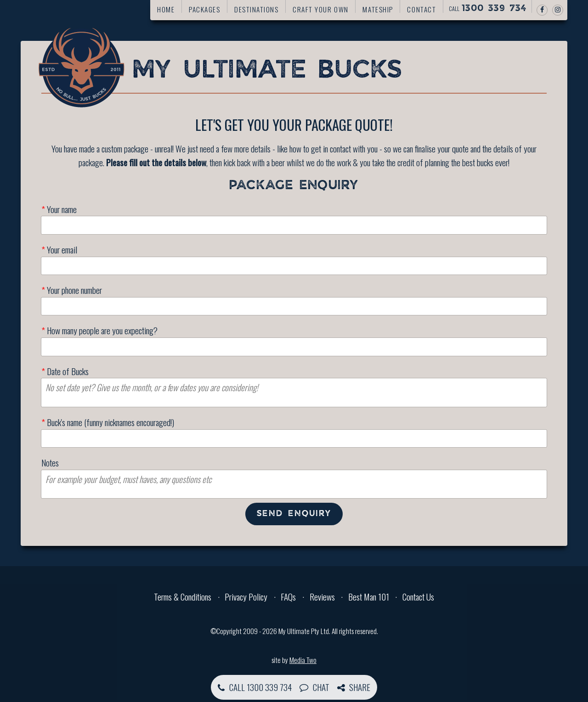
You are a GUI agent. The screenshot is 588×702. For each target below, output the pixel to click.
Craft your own (321, 9)
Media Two (303, 660)
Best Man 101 (369, 597)
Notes (50, 463)
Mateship (378, 9)
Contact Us (418, 597)
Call (488, 8)
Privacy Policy (246, 597)
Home (166, 9)
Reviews (322, 597)
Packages (204, 9)
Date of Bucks (65, 371)
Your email (59, 250)
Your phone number (72, 290)
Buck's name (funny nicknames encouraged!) (108, 422)
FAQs (288, 597)
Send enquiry (294, 514)
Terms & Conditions (183, 597)
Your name (59, 209)
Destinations (256, 9)
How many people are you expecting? (99, 330)
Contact (421, 9)
